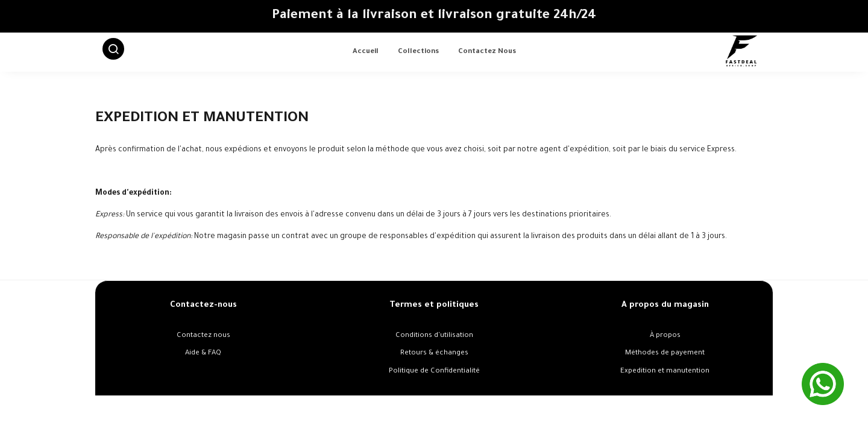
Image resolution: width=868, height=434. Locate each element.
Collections (418, 52)
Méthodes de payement (665, 354)
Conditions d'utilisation (434, 336)
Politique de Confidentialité (434, 372)
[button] (113, 52)
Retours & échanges (434, 354)
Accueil (366, 52)
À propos (665, 336)
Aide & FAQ (203, 354)
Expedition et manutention (665, 372)
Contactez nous (487, 52)
